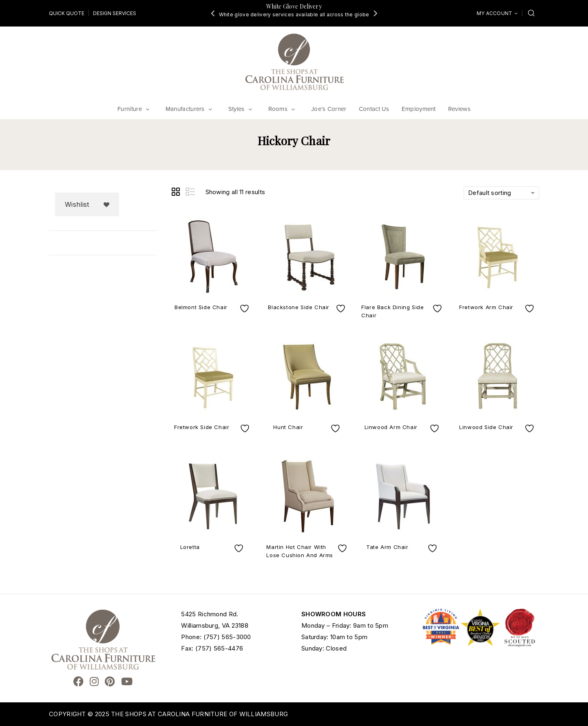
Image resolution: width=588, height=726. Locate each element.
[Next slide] (375, 13)
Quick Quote (67, 13)
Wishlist (77, 204)
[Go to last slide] (213, 13)
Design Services (115, 13)
